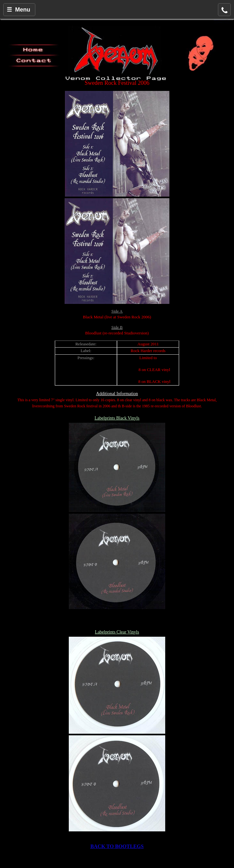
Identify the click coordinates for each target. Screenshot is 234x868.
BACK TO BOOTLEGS (117, 846)
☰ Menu (18, 10)
